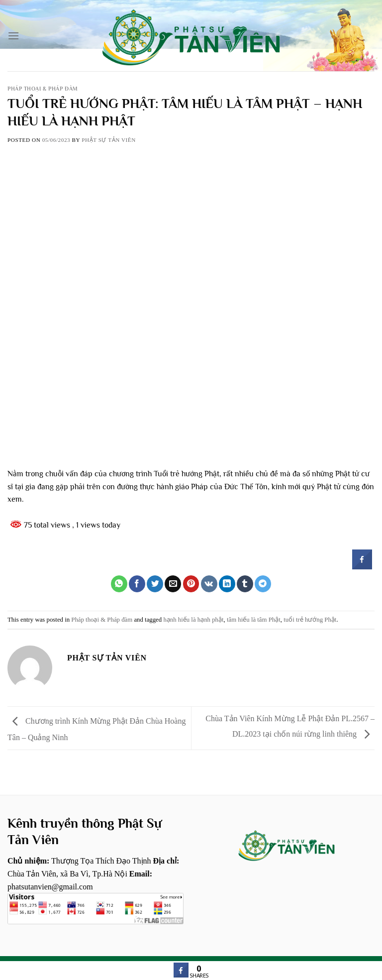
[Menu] (13, 36)
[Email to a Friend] (173, 584)
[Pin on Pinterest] (191, 584)
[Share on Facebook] (137, 584)
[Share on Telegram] (263, 584)
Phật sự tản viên (109, 140)
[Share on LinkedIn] (227, 584)
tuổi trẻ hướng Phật (310, 620)
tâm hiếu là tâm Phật (254, 620)
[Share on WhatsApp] (119, 584)
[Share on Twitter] (155, 584)
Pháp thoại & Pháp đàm (43, 89)
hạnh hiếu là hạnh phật (193, 620)
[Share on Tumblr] (245, 584)
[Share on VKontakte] (209, 584)
